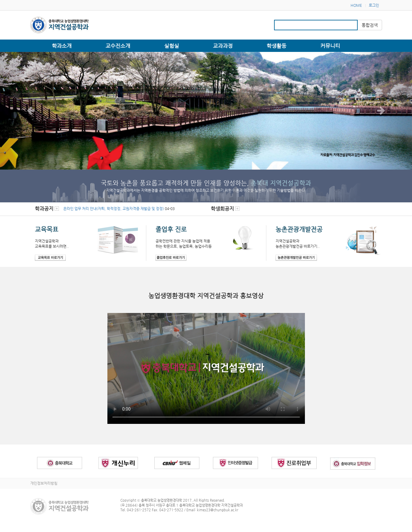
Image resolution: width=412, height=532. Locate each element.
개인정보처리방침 (44, 483)
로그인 (374, 5)
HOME (356, 5)
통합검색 (370, 25)
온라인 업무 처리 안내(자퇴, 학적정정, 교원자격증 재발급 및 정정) (114, 209)
